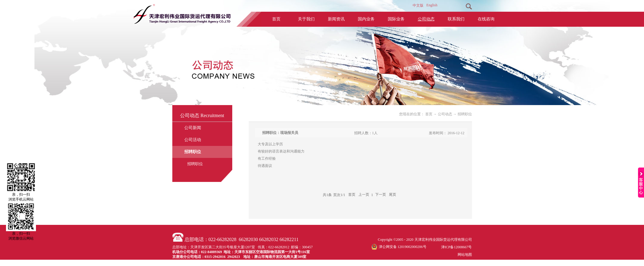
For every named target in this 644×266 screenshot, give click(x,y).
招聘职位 (465, 114)
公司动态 (445, 114)
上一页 (364, 195)
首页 (276, 19)
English (432, 5)
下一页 (381, 195)
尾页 (393, 195)
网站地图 (464, 255)
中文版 (418, 5)
